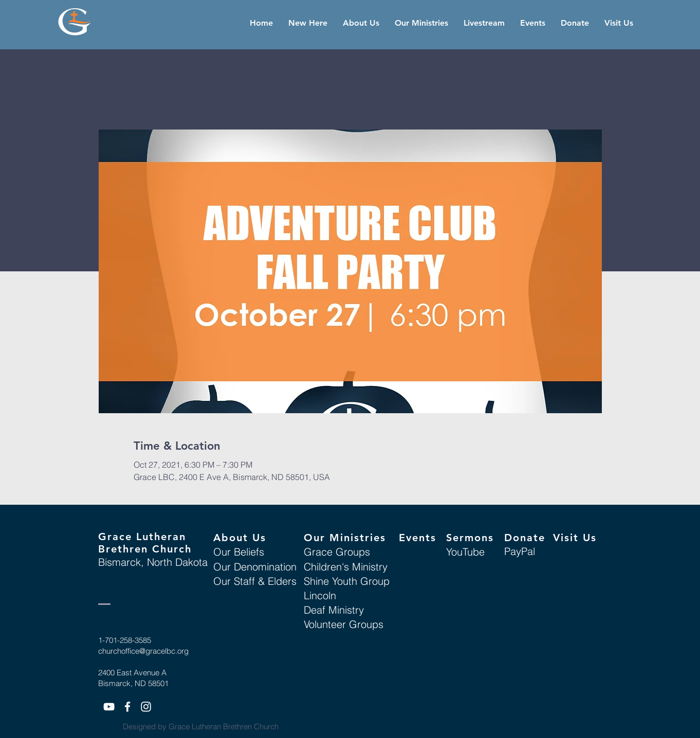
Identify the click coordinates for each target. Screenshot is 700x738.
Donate (525, 538)
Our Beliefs (239, 552)
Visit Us (575, 538)
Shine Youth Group (347, 581)
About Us (240, 538)
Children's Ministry (346, 567)
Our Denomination (255, 567)
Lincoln (320, 595)
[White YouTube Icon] (109, 707)
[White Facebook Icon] (127, 707)
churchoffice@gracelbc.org (143, 651)
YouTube (465, 552)
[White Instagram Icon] (146, 707)
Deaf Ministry (334, 610)
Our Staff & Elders (255, 581)
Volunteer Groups (344, 624)
